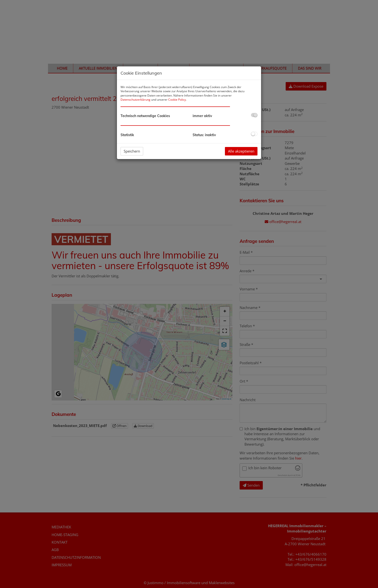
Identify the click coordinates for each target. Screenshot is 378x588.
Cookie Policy (177, 100)
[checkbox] (254, 115)
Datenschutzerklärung (135, 100)
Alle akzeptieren (241, 151)
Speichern (132, 151)
